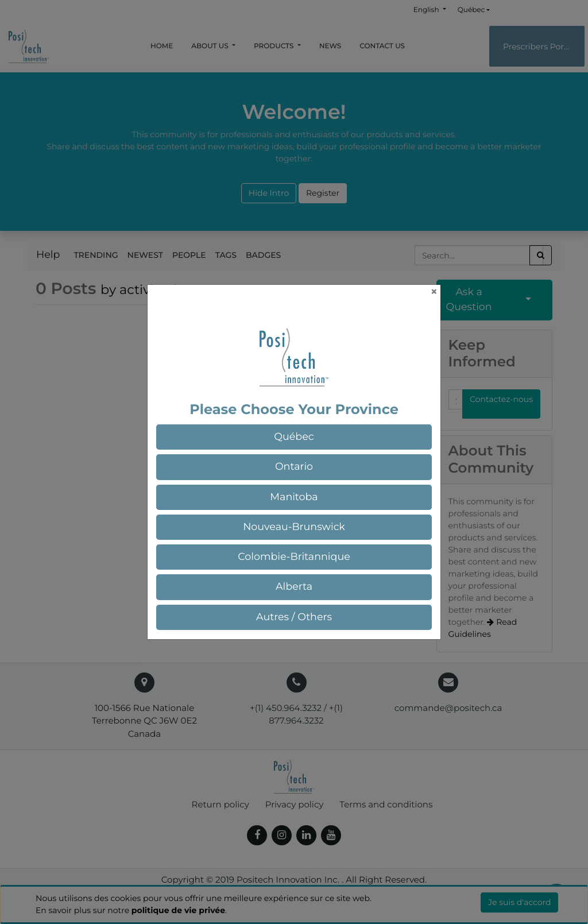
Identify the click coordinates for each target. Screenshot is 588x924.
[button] (294, 437)
